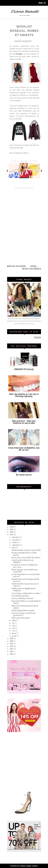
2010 (12, 654)
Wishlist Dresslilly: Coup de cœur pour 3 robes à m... (25, 585)
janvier (14, 636)
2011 (11, 651)
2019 (12, 529)
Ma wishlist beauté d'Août (20, 596)
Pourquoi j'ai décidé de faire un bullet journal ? (24, 554)
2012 (12, 649)
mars (14, 631)
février (14, 633)
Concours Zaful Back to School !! (22, 598)
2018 (12, 532)
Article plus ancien (32, 269)
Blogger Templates (33, 866)
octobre (15, 542)
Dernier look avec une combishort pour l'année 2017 (25, 571)
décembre (16, 537)
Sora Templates (21, 866)
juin (13, 623)
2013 (12, 646)
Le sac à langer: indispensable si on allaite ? (26, 593)
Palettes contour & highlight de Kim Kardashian (24, 589)
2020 (12, 527)
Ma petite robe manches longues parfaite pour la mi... (25, 580)
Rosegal (19, 54)
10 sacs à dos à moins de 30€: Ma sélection (26, 557)
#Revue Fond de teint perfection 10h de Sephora (25, 607)
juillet (14, 620)
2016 (12, 638)
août (14, 548)
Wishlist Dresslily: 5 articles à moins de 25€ (26, 550)
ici (19, 59)
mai (13, 626)
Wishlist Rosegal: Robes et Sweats (23, 610)
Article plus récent (17, 266)
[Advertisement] (24, 761)
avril (14, 628)
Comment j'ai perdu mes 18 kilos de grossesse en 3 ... (23, 614)
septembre (16, 545)
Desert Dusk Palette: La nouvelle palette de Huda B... (26, 602)
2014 (12, 644)
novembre (16, 540)
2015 (12, 641)
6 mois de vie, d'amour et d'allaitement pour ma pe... (25, 566)
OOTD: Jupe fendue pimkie (21, 618)
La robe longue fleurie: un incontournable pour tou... (26, 575)
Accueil (34, 266)
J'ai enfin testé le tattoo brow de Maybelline (22, 561)
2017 (12, 535)
